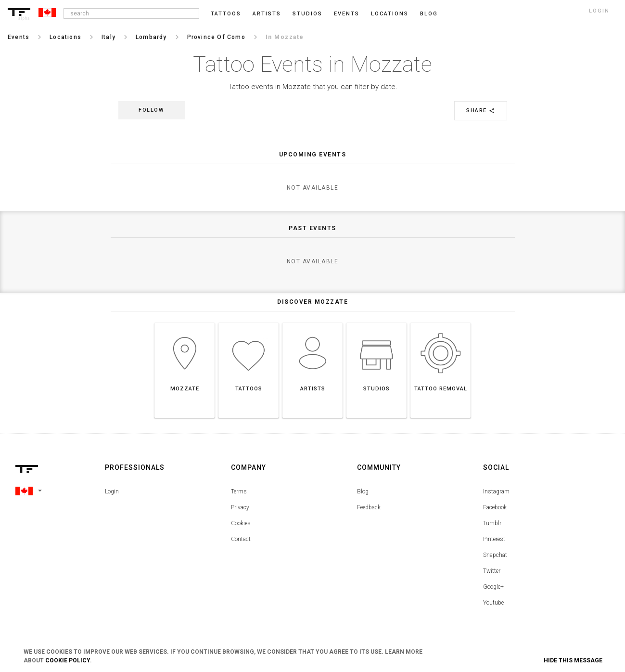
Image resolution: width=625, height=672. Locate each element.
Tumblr (492, 523)
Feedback (369, 507)
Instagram (496, 491)
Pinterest (494, 539)
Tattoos (226, 14)
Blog (363, 491)
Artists (267, 14)
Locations (390, 14)
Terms (239, 491)
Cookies (241, 523)
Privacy (240, 507)
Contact (241, 539)
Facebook (495, 507)
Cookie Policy (68, 660)
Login (112, 491)
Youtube (493, 603)
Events (347, 14)
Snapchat (495, 555)
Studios (307, 14)
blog (429, 14)
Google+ (493, 587)
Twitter (492, 571)
